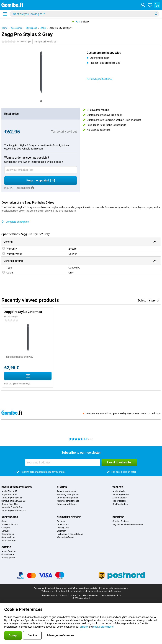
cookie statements (103, 627)
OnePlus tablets (120, 504)
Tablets (118, 487)
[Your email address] (41, 170)
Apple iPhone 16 (9, 495)
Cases (4, 521)
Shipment (61, 531)
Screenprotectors (10, 524)
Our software (8, 554)
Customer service (69, 517)
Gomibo (6, 547)
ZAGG (43, 28)
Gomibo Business (121, 521)
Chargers (6, 528)
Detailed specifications (99, 79)
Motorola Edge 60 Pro (12, 507)
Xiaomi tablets (119, 498)
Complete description (15, 222)
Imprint (73, 595)
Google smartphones (67, 504)
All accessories (9, 541)
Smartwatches (8, 537)
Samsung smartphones (68, 495)
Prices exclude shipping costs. (114, 588)
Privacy (63, 595)
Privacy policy (8, 558)
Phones (62, 487)
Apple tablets (119, 491)
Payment (61, 521)
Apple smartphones (66, 491)
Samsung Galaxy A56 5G (13, 501)
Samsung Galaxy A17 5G (13, 511)
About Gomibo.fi (49, 595)
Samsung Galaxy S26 (12, 498)
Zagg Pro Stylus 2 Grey (61, 28)
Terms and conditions (111, 595)
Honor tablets (119, 501)
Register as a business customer (128, 524)
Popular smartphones (17, 487)
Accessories (17, 28)
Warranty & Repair (65, 537)
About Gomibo (8, 551)
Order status (63, 524)
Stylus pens (31, 28)
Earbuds (5, 531)
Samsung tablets (121, 495)
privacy (84, 627)
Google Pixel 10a (10, 504)
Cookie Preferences (88, 595)
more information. (112, 591)
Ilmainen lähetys (22, 384)
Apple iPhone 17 (9, 491)
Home (4, 28)
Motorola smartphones (68, 501)
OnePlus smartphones (68, 498)
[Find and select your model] (84, 14)
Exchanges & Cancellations (70, 534)
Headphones (8, 534)
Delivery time (63, 528)
